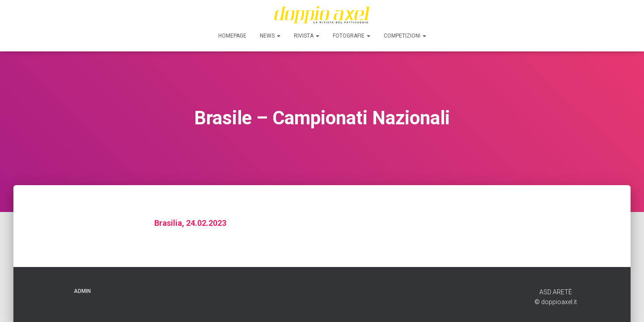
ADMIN (82, 291)
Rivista (307, 36)
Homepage (232, 36)
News (270, 36)
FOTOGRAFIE (352, 36)
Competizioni (405, 36)
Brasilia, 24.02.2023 (190, 223)
